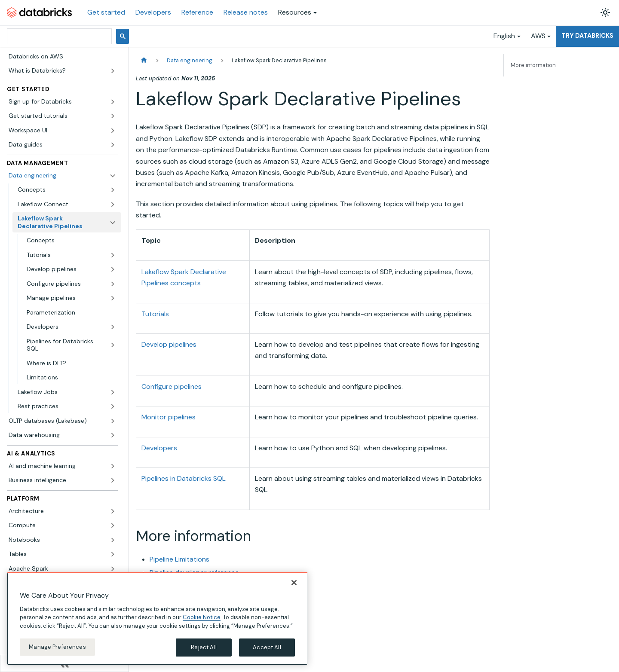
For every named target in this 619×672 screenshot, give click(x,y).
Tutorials (155, 314)
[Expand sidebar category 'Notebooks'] (113, 540)
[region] (157, 619)
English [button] (504, 36)
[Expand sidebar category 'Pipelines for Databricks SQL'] (113, 345)
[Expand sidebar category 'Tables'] (113, 554)
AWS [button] (538, 36)
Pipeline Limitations (179, 559)
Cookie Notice (202, 617)
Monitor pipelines (169, 417)
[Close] (294, 583)
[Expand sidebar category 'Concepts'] (113, 190)
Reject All (204, 647)
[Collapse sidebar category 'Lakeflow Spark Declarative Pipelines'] (113, 222)
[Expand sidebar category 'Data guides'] (113, 145)
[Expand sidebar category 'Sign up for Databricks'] (113, 102)
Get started (106, 12)
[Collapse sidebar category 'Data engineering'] (113, 176)
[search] (58, 36)
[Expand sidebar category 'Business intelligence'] (113, 480)
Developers (153, 12)
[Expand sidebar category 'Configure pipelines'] (113, 284)
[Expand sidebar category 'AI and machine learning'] (113, 466)
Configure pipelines (172, 386)
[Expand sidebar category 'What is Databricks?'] (113, 71)
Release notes (246, 12)
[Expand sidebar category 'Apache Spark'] (113, 569)
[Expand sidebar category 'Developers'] (113, 327)
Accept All (267, 647)
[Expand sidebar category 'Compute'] (113, 525)
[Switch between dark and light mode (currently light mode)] (605, 12)
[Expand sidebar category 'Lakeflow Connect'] (113, 205)
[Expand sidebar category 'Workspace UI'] (113, 131)
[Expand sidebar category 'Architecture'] (113, 511)
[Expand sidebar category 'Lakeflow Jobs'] (113, 392)
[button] (71, 298)
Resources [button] (295, 12)
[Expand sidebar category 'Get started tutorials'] (113, 116)
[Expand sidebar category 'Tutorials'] (113, 255)
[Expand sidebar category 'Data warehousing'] (113, 435)
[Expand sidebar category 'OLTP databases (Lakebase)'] (113, 421)
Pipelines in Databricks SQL (184, 478)
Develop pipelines (169, 344)
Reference (197, 12)
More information (533, 65)
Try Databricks (587, 36)
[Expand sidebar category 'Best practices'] (113, 406)
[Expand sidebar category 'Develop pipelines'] (113, 269)
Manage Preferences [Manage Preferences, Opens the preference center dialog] (57, 647)
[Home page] (144, 60)
